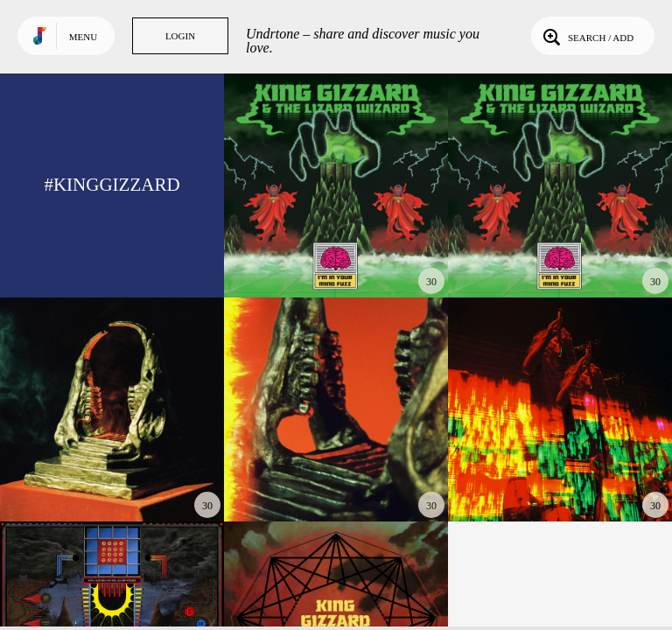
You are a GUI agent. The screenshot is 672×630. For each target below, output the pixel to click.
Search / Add (587, 36)
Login (180, 36)
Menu (83, 37)
